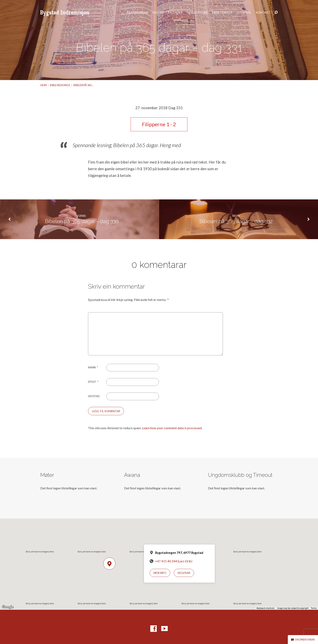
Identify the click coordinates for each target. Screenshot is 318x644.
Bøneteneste (222, 13)
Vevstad (94, 396)
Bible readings (60, 85)
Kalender (175, 13)
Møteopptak (197, 13)
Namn (93, 367)
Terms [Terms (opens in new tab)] (314, 608)
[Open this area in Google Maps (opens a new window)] (8, 607)
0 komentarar (303, 640)
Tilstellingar (137, 13)
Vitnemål (244, 13)
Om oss (158, 13)
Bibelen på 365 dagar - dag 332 (236, 221)
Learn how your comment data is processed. (172, 428)
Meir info (160, 573)
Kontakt (263, 13)
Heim (44, 85)
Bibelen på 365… (83, 85)
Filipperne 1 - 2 (159, 124)
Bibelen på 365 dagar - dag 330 (82, 221)
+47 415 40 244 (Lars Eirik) (174, 561)
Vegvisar (184, 573)
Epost (93, 382)
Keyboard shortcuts (266, 608)
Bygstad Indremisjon (65, 12)
